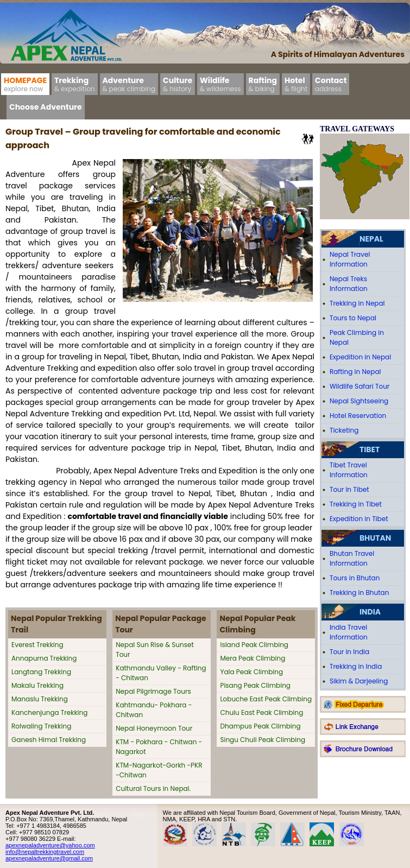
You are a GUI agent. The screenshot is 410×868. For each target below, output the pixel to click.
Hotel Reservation (358, 416)
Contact (331, 84)
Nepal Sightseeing (359, 401)
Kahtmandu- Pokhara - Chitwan (154, 710)
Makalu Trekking (37, 685)
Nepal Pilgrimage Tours (153, 691)
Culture (178, 84)
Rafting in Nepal (355, 372)
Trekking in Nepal (357, 303)
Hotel (296, 84)
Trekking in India (356, 666)
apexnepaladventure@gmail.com (49, 858)
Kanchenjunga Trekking (49, 712)
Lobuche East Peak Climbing (266, 699)
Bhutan (375, 538)
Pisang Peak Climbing (255, 685)
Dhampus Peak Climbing (260, 726)
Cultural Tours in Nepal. (153, 788)
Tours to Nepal (353, 318)
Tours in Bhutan (355, 578)
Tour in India (349, 652)
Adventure (129, 84)
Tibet (370, 449)
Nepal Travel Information (350, 259)
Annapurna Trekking (44, 658)
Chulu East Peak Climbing (261, 712)
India (370, 612)
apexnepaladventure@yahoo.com (50, 845)
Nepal (371, 239)
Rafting (263, 84)
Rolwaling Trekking (41, 726)
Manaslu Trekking (40, 699)
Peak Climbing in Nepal (357, 337)
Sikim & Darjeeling (359, 681)
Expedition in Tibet (359, 519)
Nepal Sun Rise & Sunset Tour (155, 650)
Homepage (25, 84)
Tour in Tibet (349, 489)
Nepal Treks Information (349, 284)
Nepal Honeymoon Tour (154, 728)
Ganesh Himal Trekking (49, 740)
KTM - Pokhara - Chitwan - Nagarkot (159, 747)
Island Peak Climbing (254, 645)
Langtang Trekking (41, 672)
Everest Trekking (37, 645)
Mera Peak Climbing (253, 658)
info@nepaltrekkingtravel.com (45, 852)
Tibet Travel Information (349, 470)
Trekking (75, 84)
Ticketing (344, 430)
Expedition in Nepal (360, 357)
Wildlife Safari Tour (359, 386)
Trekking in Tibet (356, 504)
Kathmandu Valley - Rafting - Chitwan (161, 673)
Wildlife (220, 84)
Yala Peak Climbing (251, 672)
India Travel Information (349, 632)
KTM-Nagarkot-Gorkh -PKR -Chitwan (159, 770)
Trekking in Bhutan (359, 593)
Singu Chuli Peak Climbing (263, 740)
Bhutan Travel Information (352, 558)
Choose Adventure (46, 107)
